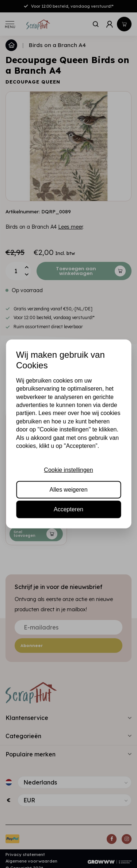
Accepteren (68, 509)
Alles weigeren (68, 490)
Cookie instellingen (68, 470)
